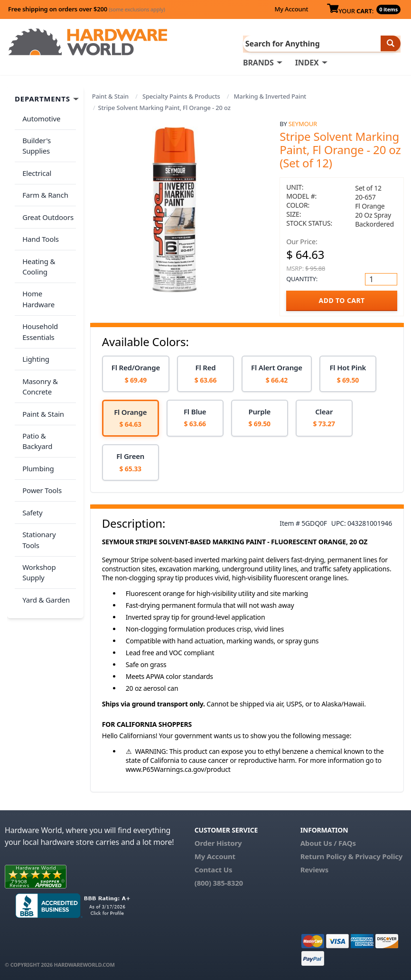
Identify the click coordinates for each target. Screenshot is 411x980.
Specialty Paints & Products (181, 96)
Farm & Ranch (43, 183)
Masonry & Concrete (38, 341)
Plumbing (36, 403)
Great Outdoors (46, 202)
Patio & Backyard (48, 384)
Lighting (34, 317)
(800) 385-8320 (219, 882)
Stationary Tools (47, 458)
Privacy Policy (379, 856)
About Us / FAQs (328, 843)
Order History (218, 843)
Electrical (35, 165)
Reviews (314, 869)
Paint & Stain (110, 96)
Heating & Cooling (37, 245)
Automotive (39, 116)
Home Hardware (47, 269)
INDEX (307, 62)
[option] (136, 373)
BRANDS (258, 62)
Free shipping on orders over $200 (87, 9)
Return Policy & (327, 856)
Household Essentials (38, 293)
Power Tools (40, 421)
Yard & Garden (44, 507)
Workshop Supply (37, 483)
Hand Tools (39, 220)
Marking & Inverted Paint (270, 96)
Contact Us (214, 869)
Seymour (303, 123)
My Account (291, 9)
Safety (30, 440)
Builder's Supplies (35, 141)
